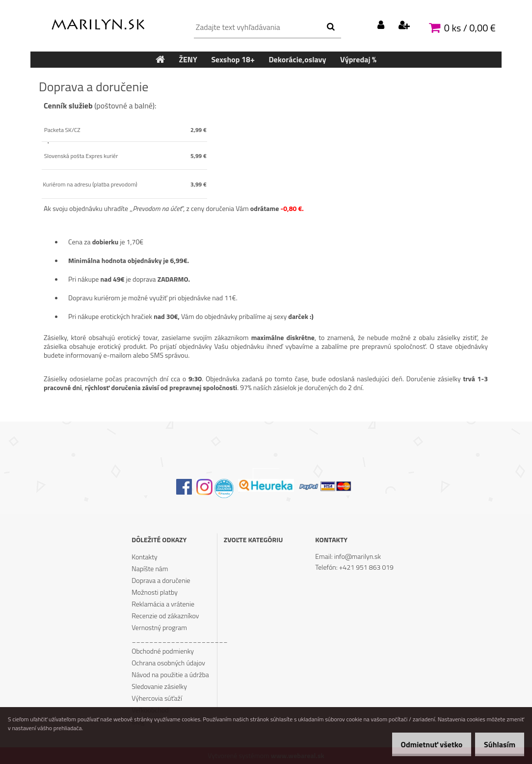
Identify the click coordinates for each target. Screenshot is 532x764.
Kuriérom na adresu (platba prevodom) (90, 184)
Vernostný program (159, 627)
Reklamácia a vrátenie (163, 604)
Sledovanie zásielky (159, 686)
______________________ (174, 639)
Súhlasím (496, 744)
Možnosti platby (155, 592)
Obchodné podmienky (163, 651)
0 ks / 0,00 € (470, 28)
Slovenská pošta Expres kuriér (80, 156)
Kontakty (144, 557)
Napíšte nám (150, 568)
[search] (331, 27)
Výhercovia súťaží (157, 698)
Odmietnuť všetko (421, 744)
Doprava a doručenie (161, 580)
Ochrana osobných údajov (168, 663)
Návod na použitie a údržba (170, 674)
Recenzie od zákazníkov (165, 616)
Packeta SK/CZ (62, 130)
